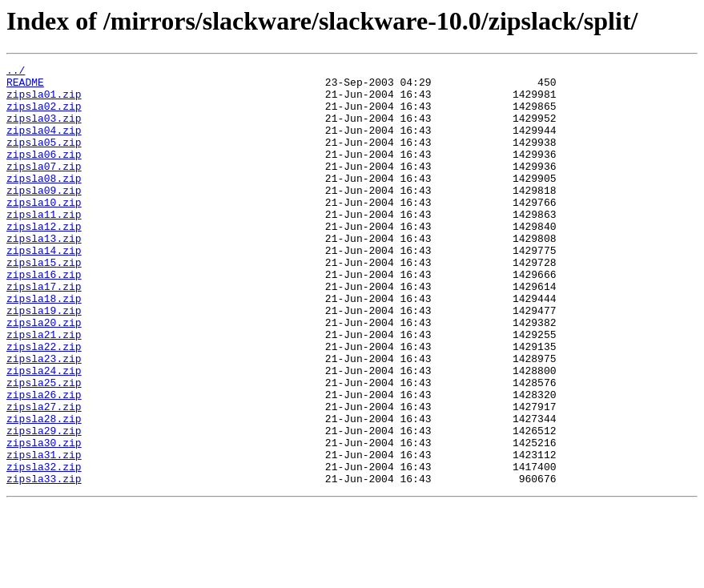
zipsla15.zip (44, 303)
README (25, 87)
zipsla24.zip (44, 433)
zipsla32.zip (44, 548)
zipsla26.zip (44, 461)
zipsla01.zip (44, 101)
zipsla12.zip (44, 260)
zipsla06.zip (44, 173)
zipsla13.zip (44, 274)
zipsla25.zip (44, 447)
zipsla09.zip (44, 216)
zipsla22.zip (44, 404)
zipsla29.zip (44, 505)
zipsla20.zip (44, 375)
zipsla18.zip (44, 346)
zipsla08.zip (44, 202)
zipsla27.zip (44, 476)
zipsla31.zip (44, 534)
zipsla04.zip (44, 144)
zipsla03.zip (44, 130)
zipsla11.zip (44, 245)
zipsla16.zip (44, 317)
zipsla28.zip (44, 490)
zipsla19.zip (44, 360)
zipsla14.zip (44, 288)
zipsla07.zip (44, 187)
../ (16, 72)
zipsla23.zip (44, 418)
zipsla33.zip (44, 562)
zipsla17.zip (44, 332)
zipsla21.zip (44, 389)
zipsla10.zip (44, 231)
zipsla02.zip (44, 115)
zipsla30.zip (44, 519)
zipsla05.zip (44, 159)
